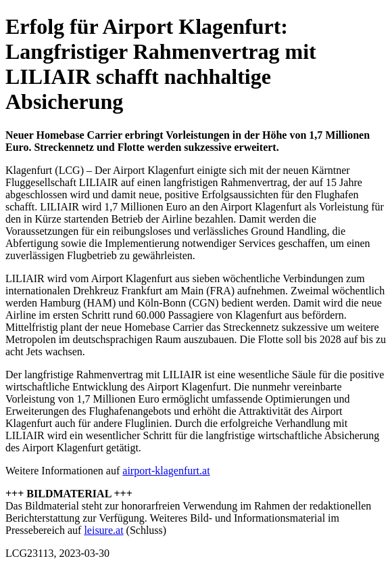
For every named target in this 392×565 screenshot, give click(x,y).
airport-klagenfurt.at (166, 471)
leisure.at (103, 530)
